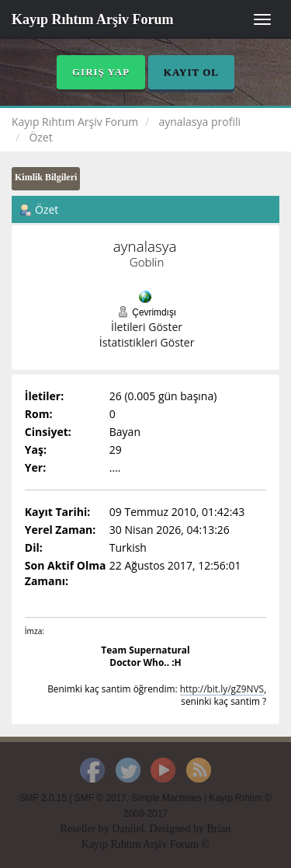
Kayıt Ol (191, 72)
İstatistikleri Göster (147, 342)
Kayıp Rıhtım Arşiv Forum (93, 19)
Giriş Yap (101, 72)
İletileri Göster (147, 327)
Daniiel (128, 829)
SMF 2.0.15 (43, 798)
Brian (218, 829)
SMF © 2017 (100, 798)
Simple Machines (166, 798)
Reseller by (86, 829)
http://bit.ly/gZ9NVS (222, 688)
